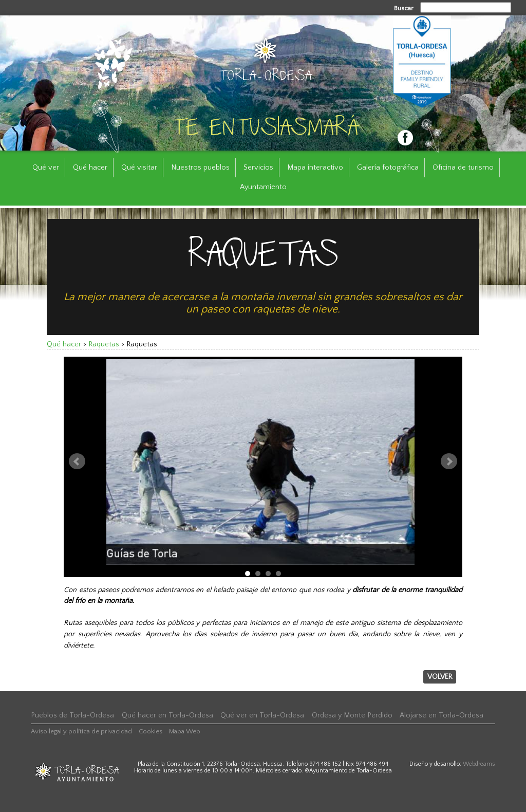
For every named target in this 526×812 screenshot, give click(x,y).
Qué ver (46, 168)
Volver (440, 677)
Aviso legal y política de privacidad (81, 731)
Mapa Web (185, 731)
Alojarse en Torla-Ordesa (442, 715)
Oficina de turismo (463, 168)
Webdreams (479, 764)
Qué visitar (139, 168)
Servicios (258, 168)
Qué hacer (90, 168)
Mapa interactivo (315, 168)
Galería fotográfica (388, 168)
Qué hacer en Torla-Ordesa (167, 715)
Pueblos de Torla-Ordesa (72, 715)
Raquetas (104, 344)
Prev (77, 462)
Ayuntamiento (263, 187)
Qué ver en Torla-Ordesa (262, 715)
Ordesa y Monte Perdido (352, 715)
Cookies (151, 731)
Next (449, 462)
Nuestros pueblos (200, 168)
